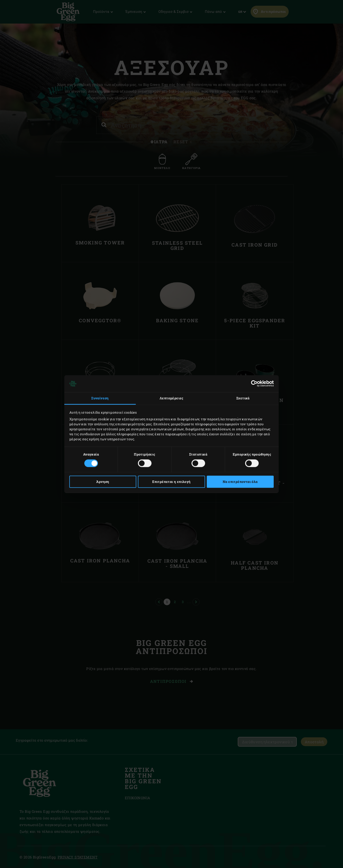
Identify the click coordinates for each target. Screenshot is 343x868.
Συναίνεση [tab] (100, 398)
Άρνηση (103, 482)
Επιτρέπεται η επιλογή (171, 482)
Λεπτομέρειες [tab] (171, 398)
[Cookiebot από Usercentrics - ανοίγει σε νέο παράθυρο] (253, 384)
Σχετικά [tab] (243, 398)
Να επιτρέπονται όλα (240, 482)
